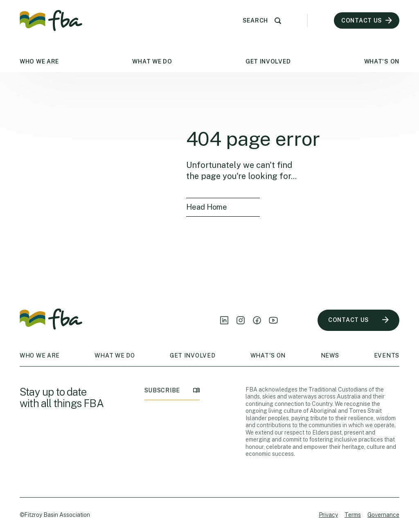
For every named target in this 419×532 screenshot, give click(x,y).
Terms (353, 515)
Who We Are (39, 61)
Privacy (328, 515)
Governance (383, 515)
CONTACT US (358, 320)
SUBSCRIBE (172, 391)
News (330, 355)
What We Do (152, 61)
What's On (382, 61)
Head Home (207, 207)
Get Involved (268, 61)
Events (387, 355)
